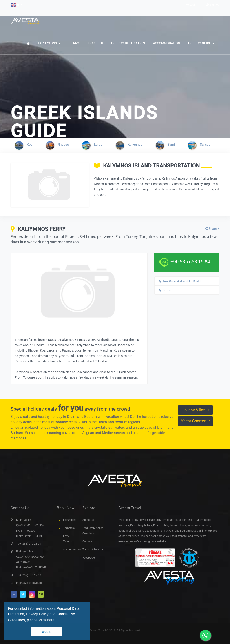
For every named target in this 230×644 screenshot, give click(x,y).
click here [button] (47, 620)
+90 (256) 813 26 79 (29, 544)
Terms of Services (93, 550)
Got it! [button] (47, 632)
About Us (88, 520)
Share (211, 229)
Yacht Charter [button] (195, 421)
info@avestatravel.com (30, 583)
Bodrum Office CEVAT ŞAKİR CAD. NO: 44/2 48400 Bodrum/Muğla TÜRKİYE (31, 559)
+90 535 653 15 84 (190, 262)
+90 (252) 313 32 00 (29, 575)
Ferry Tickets (67, 539)
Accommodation (69, 550)
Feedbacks (89, 558)
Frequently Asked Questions (93, 531)
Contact (87, 541)
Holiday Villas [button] (196, 410)
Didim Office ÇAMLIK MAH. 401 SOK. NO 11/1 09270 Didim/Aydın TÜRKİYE (31, 528)
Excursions (69, 520)
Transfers (69, 528)
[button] (16, 5)
